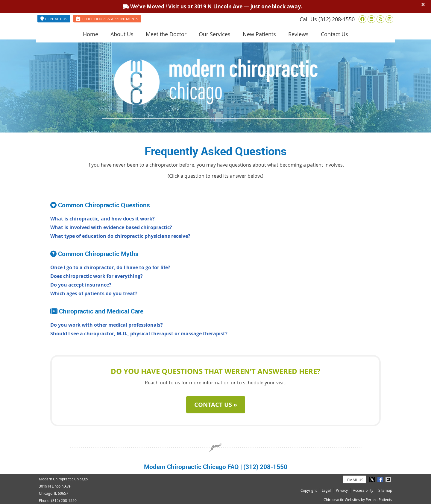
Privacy (342, 490)
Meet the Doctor (166, 34)
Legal (326, 490)
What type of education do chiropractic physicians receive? (120, 236)
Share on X (373, 479)
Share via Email (389, 479)
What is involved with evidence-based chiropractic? (111, 227)
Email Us (355, 480)
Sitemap (385, 490)
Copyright (309, 490)
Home (91, 34)
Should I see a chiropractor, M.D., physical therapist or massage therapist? (139, 334)
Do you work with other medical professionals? (107, 325)
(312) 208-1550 (337, 19)
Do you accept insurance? (81, 285)
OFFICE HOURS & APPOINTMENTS (107, 19)
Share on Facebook (381, 479)
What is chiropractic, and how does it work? (103, 219)
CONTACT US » (216, 405)
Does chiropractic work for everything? (97, 276)
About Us (122, 34)
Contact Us (334, 34)
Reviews (298, 34)
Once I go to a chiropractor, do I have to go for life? (110, 267)
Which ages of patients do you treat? (94, 293)
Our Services (215, 34)
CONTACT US (54, 19)
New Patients (259, 34)
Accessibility (363, 490)
